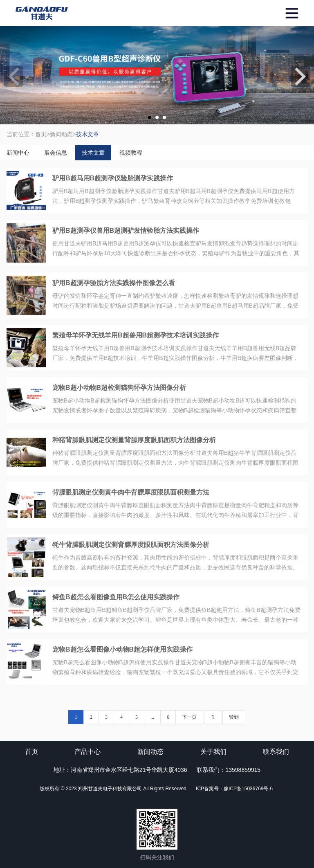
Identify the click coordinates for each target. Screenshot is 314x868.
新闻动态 (150, 752)
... (152, 717)
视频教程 (131, 153)
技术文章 (93, 153)
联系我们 (276, 752)
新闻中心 (18, 153)
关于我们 (213, 752)
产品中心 (87, 752)
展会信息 (56, 153)
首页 (31, 752)
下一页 (189, 717)
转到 (234, 717)
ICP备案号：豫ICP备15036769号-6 (234, 789)
